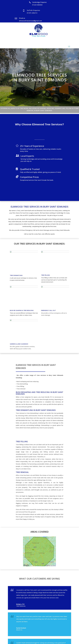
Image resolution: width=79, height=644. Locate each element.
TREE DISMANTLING (16, 275)
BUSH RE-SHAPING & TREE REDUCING (22, 310)
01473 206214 (32, 13)
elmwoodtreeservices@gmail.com (31, 21)
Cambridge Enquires (39, 2)
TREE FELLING (45, 275)
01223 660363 (37, 5)
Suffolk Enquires (33, 10)
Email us (22, 18)
